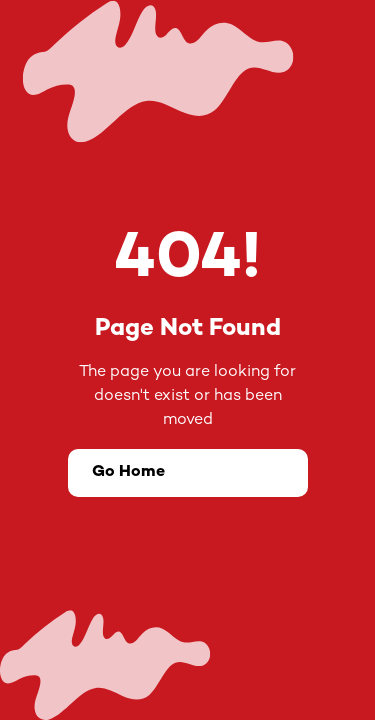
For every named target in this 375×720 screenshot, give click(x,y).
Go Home (128, 472)
